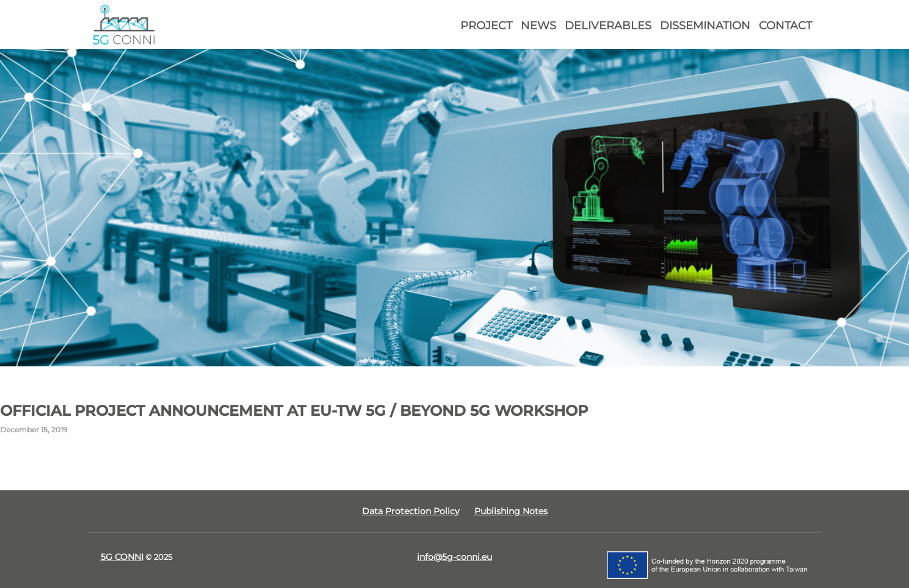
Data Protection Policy (411, 511)
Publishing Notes (511, 511)
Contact (785, 25)
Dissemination (705, 25)
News (538, 25)
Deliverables (608, 25)
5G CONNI (122, 557)
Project (486, 25)
